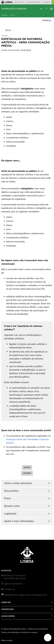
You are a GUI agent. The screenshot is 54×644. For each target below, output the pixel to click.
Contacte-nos (9, 589)
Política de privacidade (38, 629)
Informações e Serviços (14, 9)
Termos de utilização (10, 632)
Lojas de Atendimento (13, 584)
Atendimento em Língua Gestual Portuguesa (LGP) (25, 595)
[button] (46, 9)
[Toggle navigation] (51, 9)
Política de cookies (29, 632)
